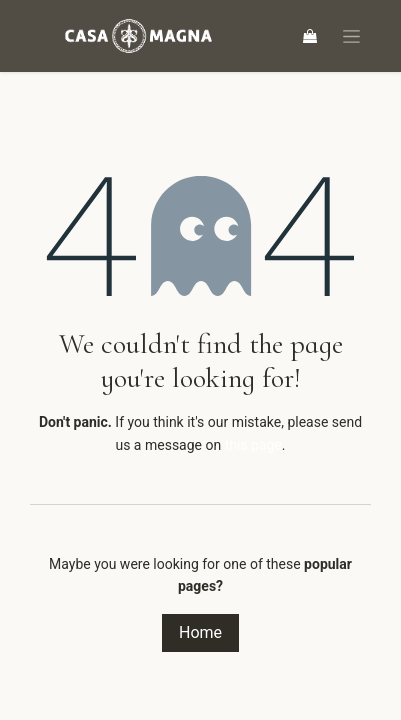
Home (200, 632)
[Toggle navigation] (351, 36)
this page (253, 445)
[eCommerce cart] (310, 36)
